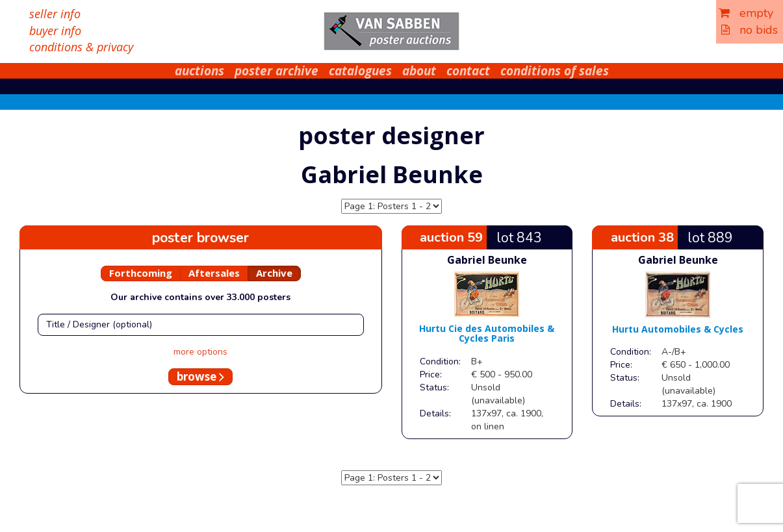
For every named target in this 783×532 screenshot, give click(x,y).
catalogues (360, 71)
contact (468, 71)
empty (746, 13)
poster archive (276, 71)
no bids (750, 30)
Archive (274, 273)
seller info (55, 14)
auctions (199, 71)
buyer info (55, 31)
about (419, 71)
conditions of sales (555, 71)
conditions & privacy (81, 47)
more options (200, 352)
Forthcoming (141, 273)
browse (200, 376)
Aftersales (214, 273)
